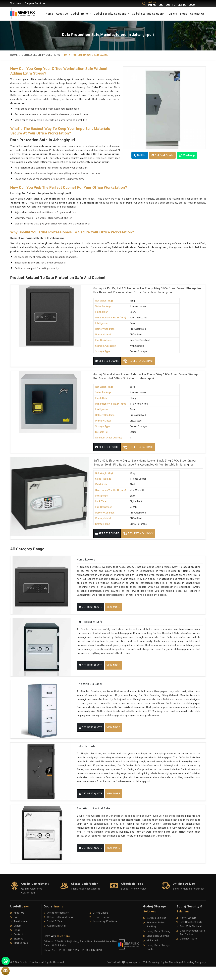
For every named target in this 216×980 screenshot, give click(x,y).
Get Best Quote (162, 155)
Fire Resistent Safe (90, 624)
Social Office (53, 935)
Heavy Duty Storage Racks (157, 961)
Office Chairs (99, 926)
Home (49, 14)
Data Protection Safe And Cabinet (191, 946)
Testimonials (19, 935)
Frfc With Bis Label (89, 689)
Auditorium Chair (55, 939)
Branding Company (195, 976)
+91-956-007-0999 (183, 5)
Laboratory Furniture (103, 935)
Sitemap (17, 952)
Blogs (184, 14)
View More (113, 607)
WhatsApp (187, 155)
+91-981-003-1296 (159, 5)
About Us (62, 14)
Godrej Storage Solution (149, 14)
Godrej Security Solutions (111, 14)
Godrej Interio (81, 14)
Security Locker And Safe (93, 819)
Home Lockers (86, 560)
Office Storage (100, 931)
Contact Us (197, 14)
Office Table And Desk (58, 931)
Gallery (173, 14)
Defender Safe (86, 754)
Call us (140, 155)
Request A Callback (138, 361)
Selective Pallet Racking (154, 938)
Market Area (19, 957)
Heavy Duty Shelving (157, 945)
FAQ (14, 931)
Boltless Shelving (155, 932)
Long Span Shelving (156, 949)
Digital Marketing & (172, 976)
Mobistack (151, 954)
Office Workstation (56, 926)
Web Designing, (151, 976)
